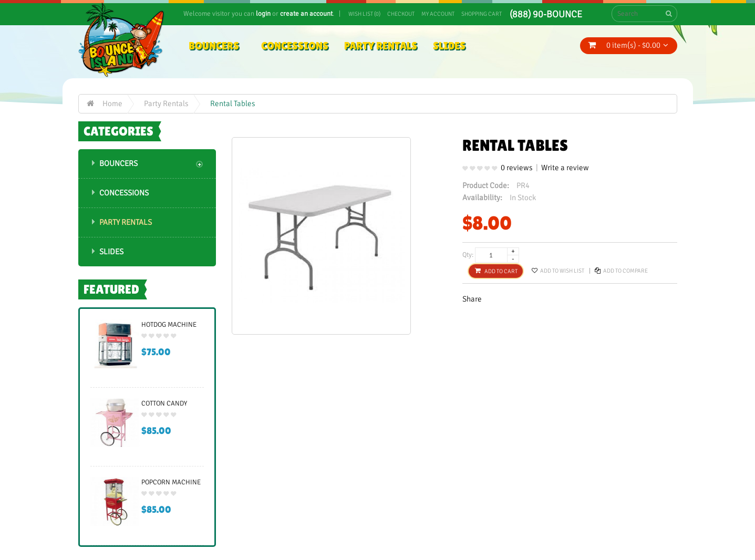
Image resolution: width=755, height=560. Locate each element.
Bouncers (118, 163)
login (263, 14)
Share (472, 299)
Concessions (124, 193)
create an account (306, 14)
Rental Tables (233, 103)
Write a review (565, 168)
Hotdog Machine (169, 325)
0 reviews (517, 168)
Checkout (401, 14)
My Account (438, 14)
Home (112, 103)
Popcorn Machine (171, 482)
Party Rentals (166, 103)
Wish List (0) (364, 14)
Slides (111, 252)
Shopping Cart (482, 14)
